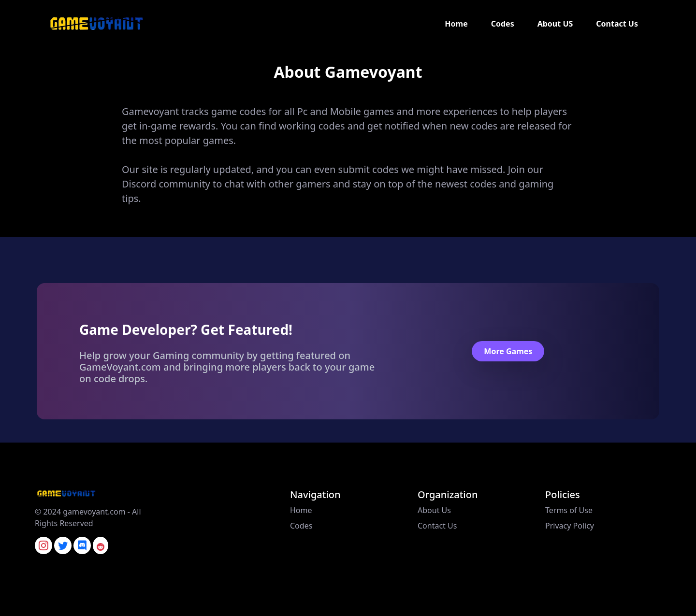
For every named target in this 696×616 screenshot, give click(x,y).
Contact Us (617, 24)
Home (456, 24)
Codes (503, 24)
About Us (434, 510)
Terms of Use (569, 510)
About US (555, 24)
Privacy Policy (570, 526)
